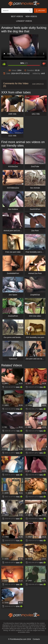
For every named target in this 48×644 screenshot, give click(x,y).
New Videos (31, 16)
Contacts (36, 639)
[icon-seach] (30, 11)
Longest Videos (24, 21)
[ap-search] (17, 11)
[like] (4, 64)
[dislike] (44, 64)
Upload (40, 11)
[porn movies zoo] (24, 3)
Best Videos (17, 16)
